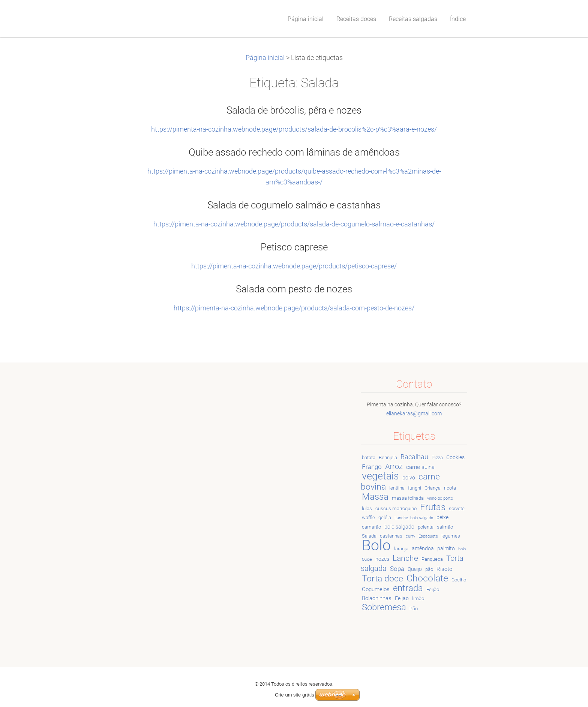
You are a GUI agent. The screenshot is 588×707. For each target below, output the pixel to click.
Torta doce (382, 578)
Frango (372, 467)
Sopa (397, 569)
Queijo (415, 569)
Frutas (433, 507)
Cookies (455, 457)
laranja (401, 549)
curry (410, 536)
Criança (433, 488)
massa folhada (408, 498)
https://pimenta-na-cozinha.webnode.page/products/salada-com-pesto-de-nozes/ (294, 308)
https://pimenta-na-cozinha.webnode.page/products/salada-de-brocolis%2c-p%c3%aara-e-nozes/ (294, 129)
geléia (385, 518)
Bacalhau (414, 457)
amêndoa (423, 548)
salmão (445, 527)
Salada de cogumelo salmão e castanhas (294, 205)
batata (369, 458)
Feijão (433, 589)
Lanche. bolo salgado (414, 518)
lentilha (397, 488)
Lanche (405, 558)
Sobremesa (384, 607)
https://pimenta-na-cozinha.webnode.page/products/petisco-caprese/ (294, 266)
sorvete (457, 509)
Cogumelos (376, 589)
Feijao (402, 598)
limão (418, 598)
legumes (451, 536)
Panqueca (432, 559)
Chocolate (427, 578)
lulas (367, 509)
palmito (446, 548)
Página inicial (265, 58)
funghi (415, 488)
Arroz (394, 467)
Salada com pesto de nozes (294, 289)
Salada (369, 536)
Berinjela (388, 458)
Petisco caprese (294, 247)
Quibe (367, 559)
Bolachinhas (377, 598)
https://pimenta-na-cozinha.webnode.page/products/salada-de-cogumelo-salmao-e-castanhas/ (294, 224)
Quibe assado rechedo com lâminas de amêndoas (294, 152)
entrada (408, 588)
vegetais (380, 476)
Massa (375, 497)
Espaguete (428, 536)
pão (429, 569)
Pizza (437, 458)
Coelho (459, 580)
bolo (462, 549)
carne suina (420, 467)
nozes (382, 559)
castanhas (391, 536)
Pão (414, 609)
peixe (442, 517)
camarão (371, 527)
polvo (409, 478)
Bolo (376, 545)
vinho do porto (440, 498)
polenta (426, 527)
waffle (368, 518)
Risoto (444, 569)
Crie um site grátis (295, 686)
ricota (450, 488)
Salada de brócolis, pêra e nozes (294, 110)
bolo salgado (399, 527)
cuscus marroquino (396, 509)
